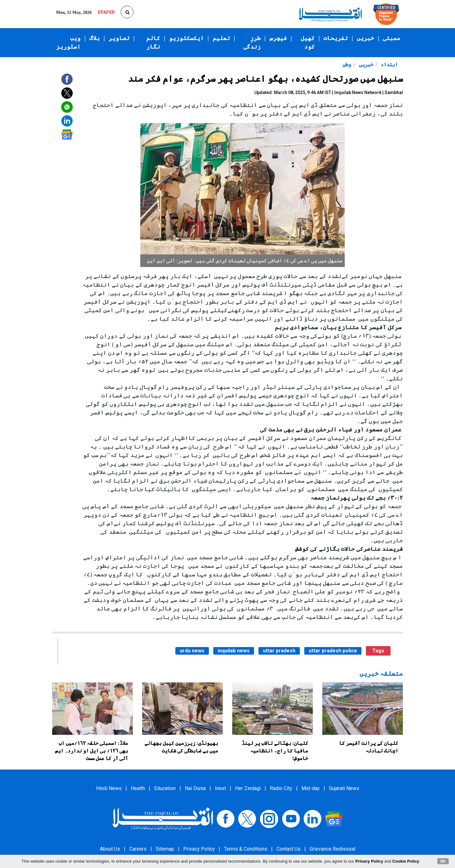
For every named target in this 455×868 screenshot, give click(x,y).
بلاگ (95, 38)
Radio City (281, 788)
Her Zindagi (248, 788)
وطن (347, 65)
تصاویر (119, 38)
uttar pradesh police (333, 651)
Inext (220, 788)
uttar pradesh (279, 651)
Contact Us (288, 849)
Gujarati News (344, 788)
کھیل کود (308, 42)
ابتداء (389, 65)
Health (138, 788)
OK (443, 861)
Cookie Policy (406, 861)
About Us (110, 849)
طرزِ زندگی (252, 42)
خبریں (365, 38)
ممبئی (392, 38)
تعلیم (221, 38)
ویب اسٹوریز (68, 42)
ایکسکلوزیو (186, 38)
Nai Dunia (195, 788)
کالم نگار (153, 42)
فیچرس (278, 38)
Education (165, 788)
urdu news (192, 651)
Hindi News (109, 788)
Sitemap (165, 849)
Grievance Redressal (333, 849)
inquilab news (234, 651)
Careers (138, 849)
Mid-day (311, 788)
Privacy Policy (199, 849)
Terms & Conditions (246, 849)
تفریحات (336, 38)
